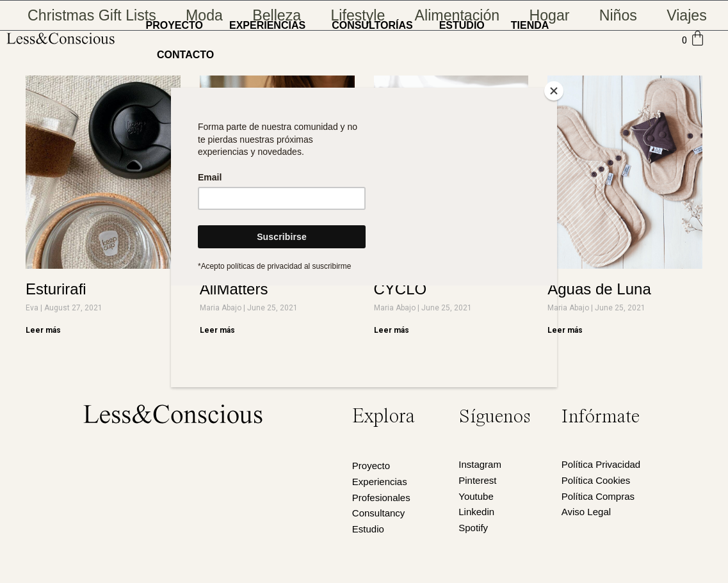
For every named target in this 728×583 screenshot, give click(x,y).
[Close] (554, 91)
